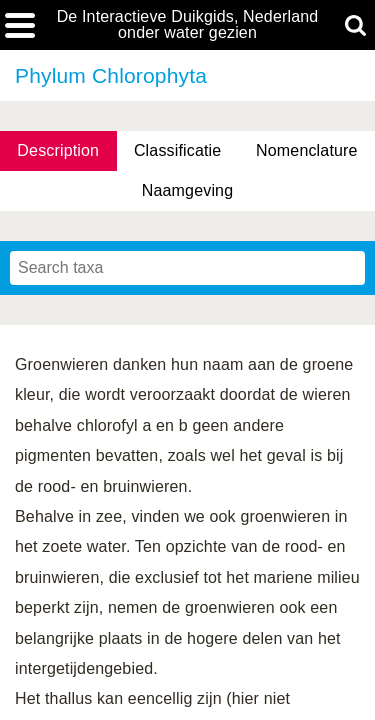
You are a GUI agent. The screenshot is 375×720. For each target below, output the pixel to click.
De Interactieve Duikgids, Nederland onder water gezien (188, 25)
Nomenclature (307, 150)
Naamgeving (187, 190)
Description (58, 150)
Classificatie (177, 150)
